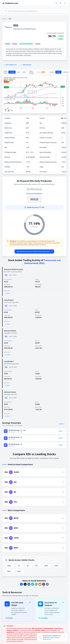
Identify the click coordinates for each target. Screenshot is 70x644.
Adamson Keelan (10, 331)
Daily (58, 72)
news (43, 628)
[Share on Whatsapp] (36, 584)
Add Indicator (26, 65)
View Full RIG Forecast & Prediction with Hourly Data (34, 251)
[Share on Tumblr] (44, 584)
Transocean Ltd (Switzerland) (24, 29)
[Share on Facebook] (21, 584)
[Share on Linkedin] (29, 584)
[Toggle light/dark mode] (56, 3)
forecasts (38, 628)
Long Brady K (9, 300)
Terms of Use (47, 639)
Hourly (51, 72)
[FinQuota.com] (10, 3)
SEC (60, 431)
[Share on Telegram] (33, 584)
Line (18, 72)
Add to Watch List (10, 65)
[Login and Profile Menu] (60, 3)
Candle (12, 72)
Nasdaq (38, 44)
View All (62, 424)
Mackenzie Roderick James (14, 269)
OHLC (24, 72)
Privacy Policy (54, 637)
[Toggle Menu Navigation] (65, 3)
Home (4, 19)
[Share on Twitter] (25, 584)
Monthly (66, 72)
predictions (10, 630)
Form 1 (8, 293)
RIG (6, 275)
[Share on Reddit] (40, 584)
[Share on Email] (47, 584)
